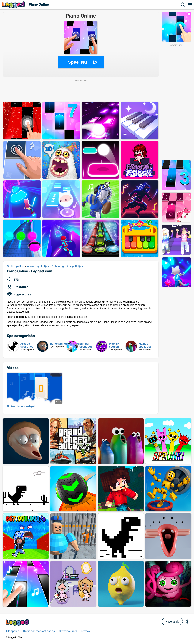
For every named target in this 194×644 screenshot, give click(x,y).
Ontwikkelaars (68, 631)
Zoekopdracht (183, 5)
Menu (190, 5)
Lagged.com (18, 622)
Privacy (86, 631)
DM (188, 621)
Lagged (14, 5)
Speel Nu (78, 62)
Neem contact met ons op (39, 631)
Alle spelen (12, 631)
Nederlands (172, 622)
